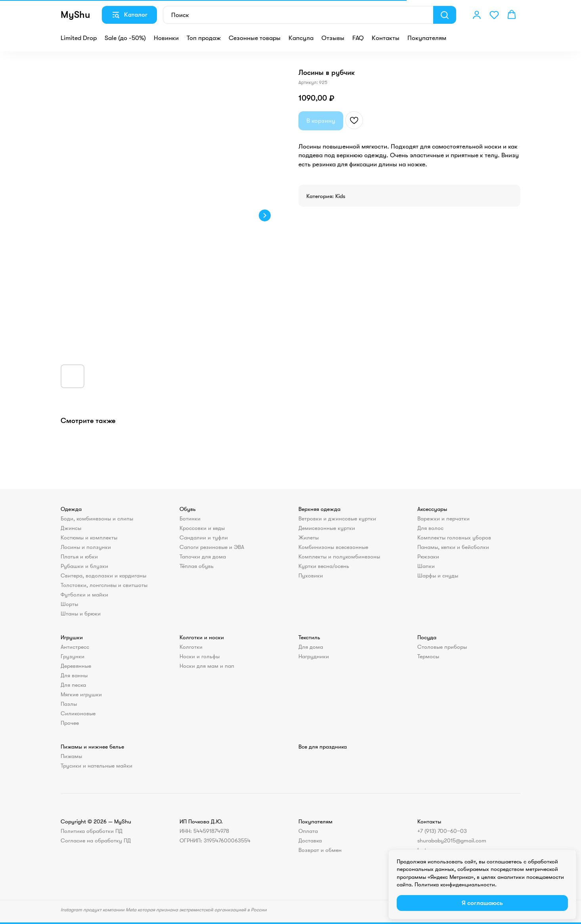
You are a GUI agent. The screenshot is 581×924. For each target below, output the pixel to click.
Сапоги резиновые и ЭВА (212, 547)
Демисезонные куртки (327, 528)
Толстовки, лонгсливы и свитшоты (104, 585)
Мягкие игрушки (81, 694)
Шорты (69, 604)
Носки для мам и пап (207, 666)
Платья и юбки (79, 556)
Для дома (311, 647)
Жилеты (309, 537)
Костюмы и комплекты (89, 537)
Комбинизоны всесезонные (333, 547)
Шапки (426, 566)
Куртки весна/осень (324, 566)
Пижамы (71, 756)
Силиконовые (78, 713)
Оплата (308, 831)
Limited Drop (79, 38)
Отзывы (333, 38)
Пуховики (311, 575)
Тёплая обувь (197, 566)
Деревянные (76, 666)
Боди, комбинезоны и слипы (97, 518)
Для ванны (74, 675)
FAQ (358, 38)
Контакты (386, 38)
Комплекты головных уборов (454, 537)
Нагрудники (314, 656)
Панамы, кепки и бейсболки (453, 547)
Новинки (166, 38)
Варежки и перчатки (443, 518)
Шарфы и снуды (438, 575)
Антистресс (75, 647)
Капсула (301, 38)
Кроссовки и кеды (202, 528)
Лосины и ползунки (86, 547)
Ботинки (190, 518)
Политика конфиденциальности (455, 884)
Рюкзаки (428, 556)
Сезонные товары (255, 38)
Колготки (191, 647)
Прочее (70, 723)
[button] (477, 15)
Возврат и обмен (320, 850)
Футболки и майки (84, 594)
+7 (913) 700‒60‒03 (442, 831)
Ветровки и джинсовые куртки (337, 518)
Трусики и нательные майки (97, 766)
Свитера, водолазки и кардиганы (103, 575)
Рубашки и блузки (84, 566)
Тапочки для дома (203, 556)
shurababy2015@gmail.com (452, 840)
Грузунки (73, 656)
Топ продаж (204, 38)
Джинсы (71, 528)
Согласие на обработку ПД (96, 840)
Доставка (310, 840)
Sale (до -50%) (125, 38)
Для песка (73, 685)
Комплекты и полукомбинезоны (339, 556)
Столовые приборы (442, 647)
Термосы (428, 656)
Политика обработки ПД (92, 831)
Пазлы (69, 704)
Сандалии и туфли (204, 537)
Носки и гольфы (200, 656)
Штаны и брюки (81, 613)
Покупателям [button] (427, 38)
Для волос (430, 528)
